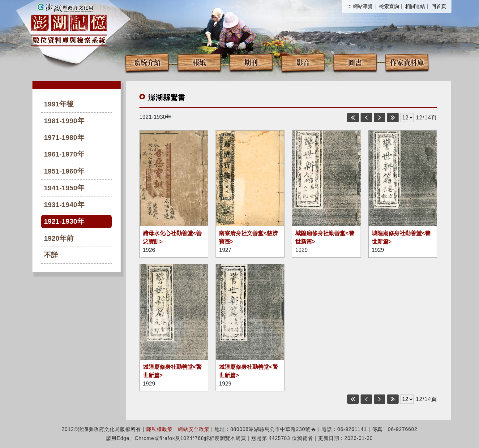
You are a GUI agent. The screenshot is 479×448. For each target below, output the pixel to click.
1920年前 (59, 238)
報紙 (199, 62)
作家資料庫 (407, 62)
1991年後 (59, 104)
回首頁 (439, 6)
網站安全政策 (194, 429)
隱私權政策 (159, 429)
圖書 (355, 62)
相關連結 (415, 6)
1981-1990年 (64, 121)
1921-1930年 (64, 221)
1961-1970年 (64, 154)
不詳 (51, 255)
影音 (303, 62)
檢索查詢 (389, 6)
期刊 (251, 62)
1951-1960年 (64, 171)
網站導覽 (363, 6)
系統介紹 (147, 62)
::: (349, 6)
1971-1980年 (64, 138)
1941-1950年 (64, 188)
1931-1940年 (64, 205)
